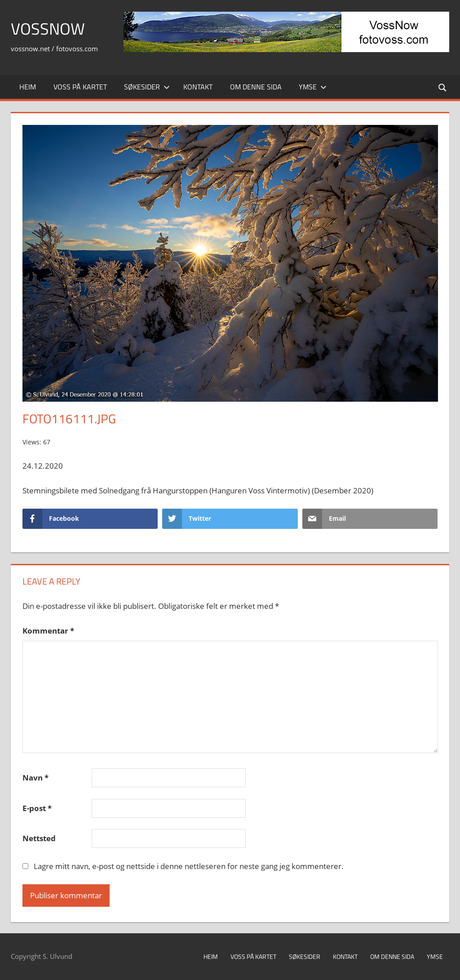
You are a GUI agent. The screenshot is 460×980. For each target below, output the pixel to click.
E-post (37, 808)
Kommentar (48, 631)
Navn (35, 778)
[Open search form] (443, 87)
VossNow (48, 29)
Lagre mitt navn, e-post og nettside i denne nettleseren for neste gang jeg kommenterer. (189, 866)
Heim (28, 87)
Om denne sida (256, 87)
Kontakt (198, 87)
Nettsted (39, 838)
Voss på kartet (80, 87)
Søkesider (147, 87)
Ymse (313, 87)
